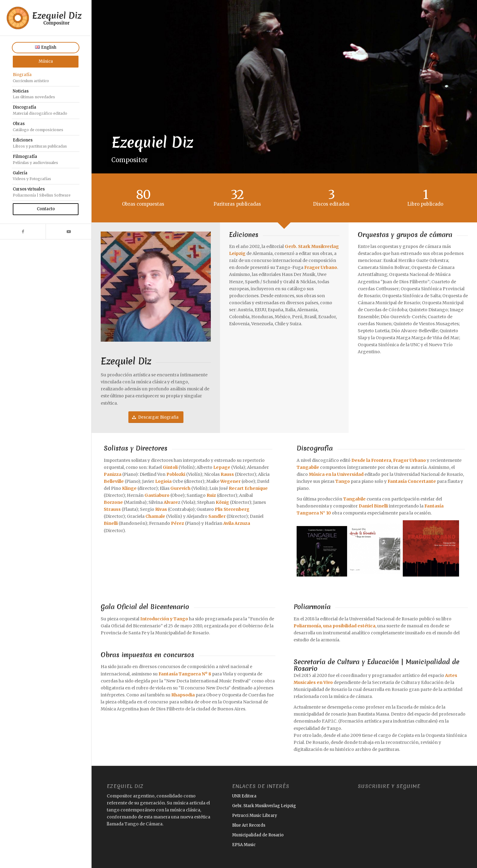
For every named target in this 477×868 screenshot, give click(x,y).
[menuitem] (46, 48)
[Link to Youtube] (68, 232)
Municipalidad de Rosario (258, 835)
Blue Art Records (249, 825)
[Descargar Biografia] (156, 417)
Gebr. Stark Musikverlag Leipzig (264, 806)
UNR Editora (244, 796)
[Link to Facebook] (23, 232)
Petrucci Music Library (255, 816)
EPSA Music (244, 845)
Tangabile (308, 467)
